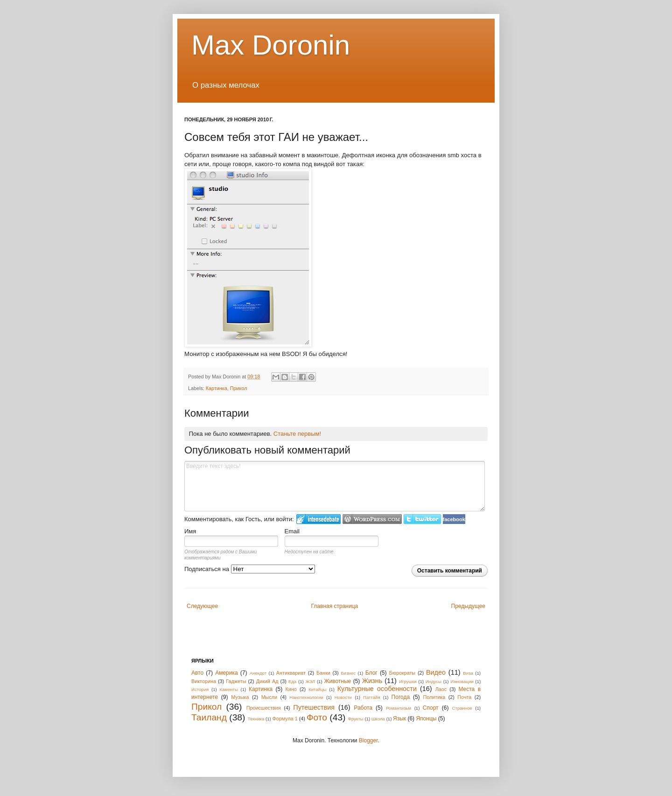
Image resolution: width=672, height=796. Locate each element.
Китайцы (317, 689)
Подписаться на (250, 569)
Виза (468, 673)
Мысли (269, 697)
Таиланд (209, 717)
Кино (291, 689)
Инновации (462, 681)
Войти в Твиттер (422, 519)
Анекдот (258, 673)
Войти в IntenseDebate (318, 519)
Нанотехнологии (306, 697)
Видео (436, 672)
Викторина (204, 681)
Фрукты (356, 719)
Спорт (431, 708)
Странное (462, 708)
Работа (363, 708)
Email (292, 531)
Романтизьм (399, 708)
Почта (464, 697)
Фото (317, 717)
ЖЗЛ (310, 681)
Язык (399, 719)
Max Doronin (271, 45)
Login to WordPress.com (372, 519)
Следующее (202, 606)
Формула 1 (285, 719)
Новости (343, 697)
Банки (323, 673)
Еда (292, 681)
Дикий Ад (267, 681)
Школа (378, 719)
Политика (434, 697)
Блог (371, 673)
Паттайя (372, 697)
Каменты (228, 689)
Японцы (426, 719)
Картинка (217, 388)
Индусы (434, 681)
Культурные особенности (377, 689)
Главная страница (335, 606)
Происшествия (264, 708)
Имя (190, 531)
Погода (401, 697)
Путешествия (314, 707)
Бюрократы (402, 673)
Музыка (240, 697)
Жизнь (372, 681)
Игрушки (408, 681)
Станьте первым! (297, 434)
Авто (197, 673)
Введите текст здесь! (335, 486)
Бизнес (348, 673)
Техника (256, 719)
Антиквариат (291, 673)
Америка (227, 673)
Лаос (441, 689)
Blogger (368, 740)
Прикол (239, 388)
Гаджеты (236, 681)
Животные (337, 681)
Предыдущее (468, 606)
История (200, 689)
